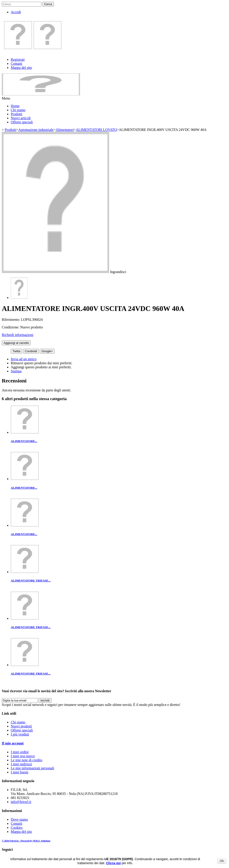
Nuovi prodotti (21, 726)
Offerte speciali (22, 122)
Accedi (16, 12)
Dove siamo (19, 819)
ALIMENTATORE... (24, 441)
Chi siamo (18, 110)
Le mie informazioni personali (32, 768)
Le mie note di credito (27, 760)
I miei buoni (19, 772)
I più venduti (20, 734)
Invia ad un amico (24, 359)
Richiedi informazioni (18, 335)
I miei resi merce (23, 756)
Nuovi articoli (21, 118)
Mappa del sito (21, 68)
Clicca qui (113, 863)
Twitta (16, 351)
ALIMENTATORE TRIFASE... (31, 580)
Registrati (18, 60)
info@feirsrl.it (21, 802)
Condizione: (11, 327)
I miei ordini (20, 752)
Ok (222, 861)
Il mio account (13, 743)
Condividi (31, 351)
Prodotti (17, 114)
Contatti (17, 64)
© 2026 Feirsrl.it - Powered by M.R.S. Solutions (26, 841)
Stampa (16, 371)
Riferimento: (11, 320)
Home (15, 106)
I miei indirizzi (21, 764)
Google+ (47, 351)
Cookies (17, 828)
